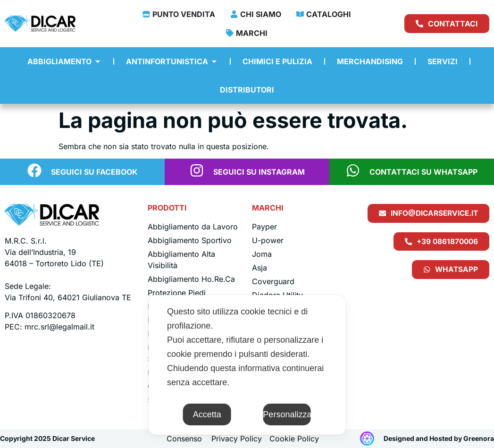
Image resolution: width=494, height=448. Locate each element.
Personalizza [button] (287, 414)
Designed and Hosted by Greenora (439, 438)
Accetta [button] (207, 414)
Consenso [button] (184, 439)
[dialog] (247, 365)
